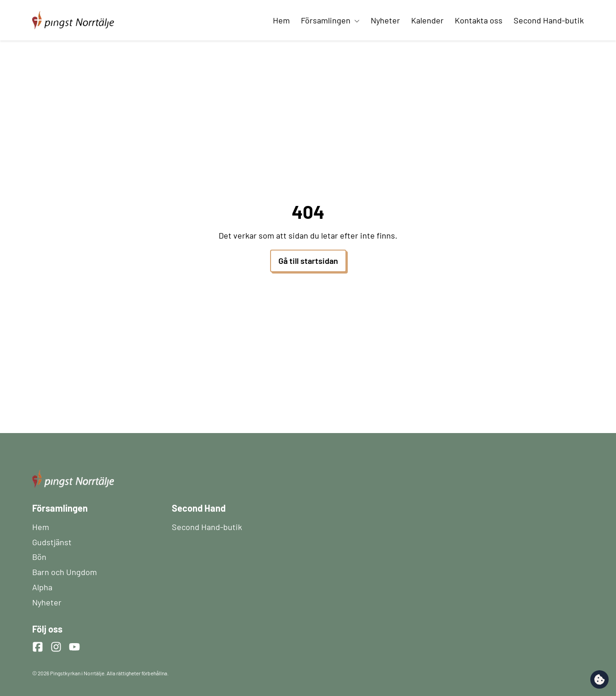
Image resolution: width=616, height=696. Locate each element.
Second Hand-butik (549, 20)
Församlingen (330, 20)
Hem (281, 20)
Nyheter (385, 20)
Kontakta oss (479, 20)
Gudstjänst (52, 542)
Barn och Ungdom (65, 572)
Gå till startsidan (308, 261)
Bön (39, 557)
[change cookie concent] (599, 679)
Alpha (42, 587)
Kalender (427, 20)
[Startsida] (73, 15)
